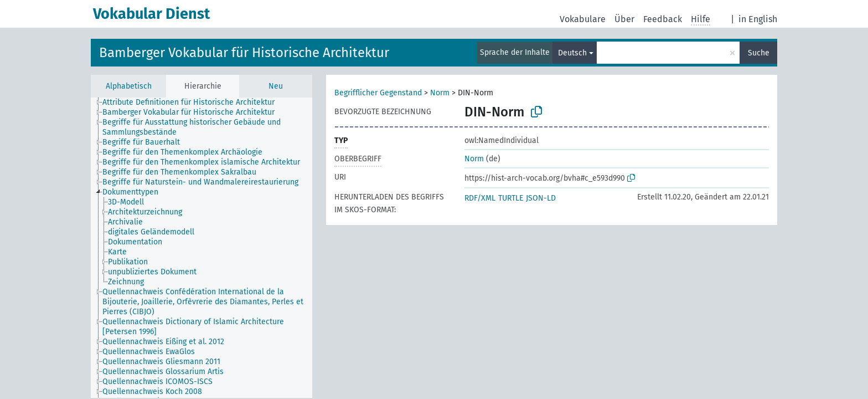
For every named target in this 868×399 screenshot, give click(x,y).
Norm (440, 93)
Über (624, 19)
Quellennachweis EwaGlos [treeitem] (149, 352)
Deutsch (572, 53)
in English (758, 19)
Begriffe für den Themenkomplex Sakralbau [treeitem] (179, 172)
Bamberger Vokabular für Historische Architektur (244, 53)
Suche (759, 53)
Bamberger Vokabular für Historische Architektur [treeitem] (188, 112)
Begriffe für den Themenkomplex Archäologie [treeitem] (182, 152)
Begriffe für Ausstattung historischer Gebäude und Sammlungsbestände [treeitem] (192, 127)
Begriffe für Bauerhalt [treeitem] (141, 142)
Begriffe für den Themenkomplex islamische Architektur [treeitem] (201, 162)
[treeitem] (131, 202)
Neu (276, 86)
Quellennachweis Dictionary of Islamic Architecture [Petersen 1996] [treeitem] (193, 327)
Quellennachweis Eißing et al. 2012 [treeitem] (163, 342)
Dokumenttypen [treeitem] (130, 192)
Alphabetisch (129, 86)
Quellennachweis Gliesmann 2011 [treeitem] (161, 362)
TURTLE (511, 198)
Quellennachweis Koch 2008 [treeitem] (152, 392)
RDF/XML (480, 198)
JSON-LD (541, 198)
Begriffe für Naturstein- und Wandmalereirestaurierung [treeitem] (200, 182)
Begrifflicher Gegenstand (378, 93)
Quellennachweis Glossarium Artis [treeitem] (163, 372)
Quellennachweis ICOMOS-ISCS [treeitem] (157, 382)
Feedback (663, 19)
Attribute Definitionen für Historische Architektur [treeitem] (188, 102)
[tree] (201, 248)
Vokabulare (583, 19)
